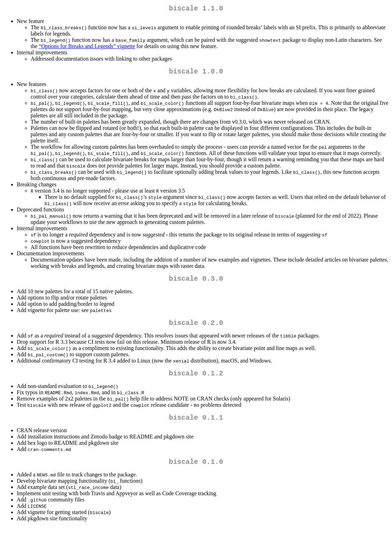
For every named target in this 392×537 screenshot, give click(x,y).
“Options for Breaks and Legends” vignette (87, 48)
